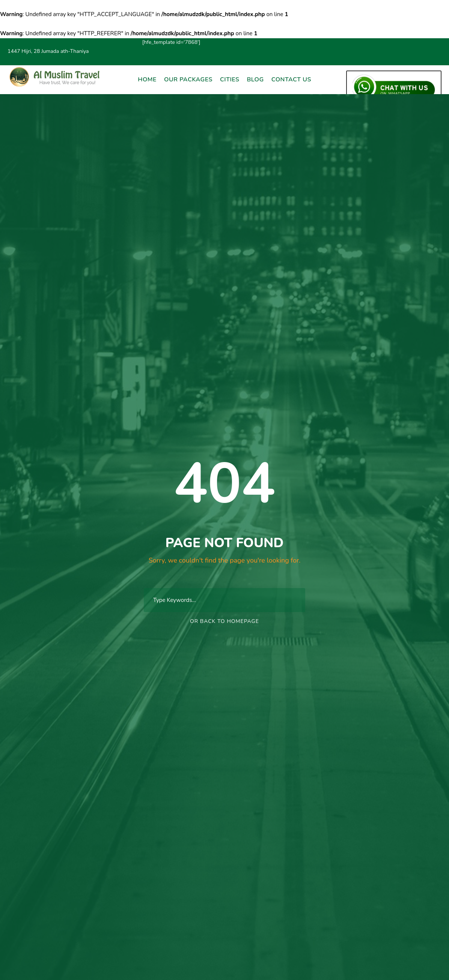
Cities (230, 80)
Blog (255, 80)
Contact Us (291, 80)
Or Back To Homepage (225, 621)
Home (147, 80)
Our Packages (188, 80)
